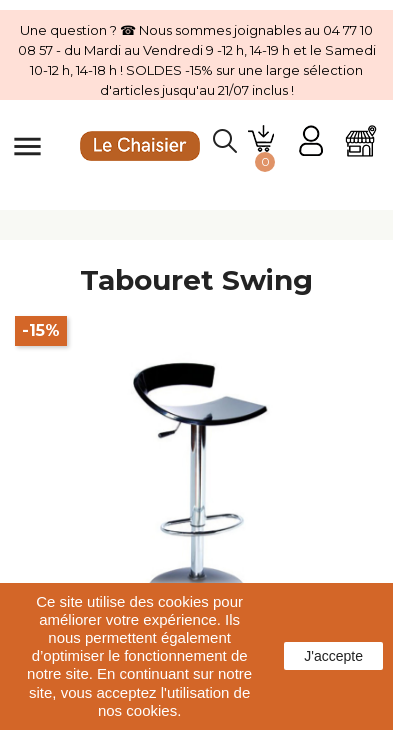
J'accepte (333, 656)
